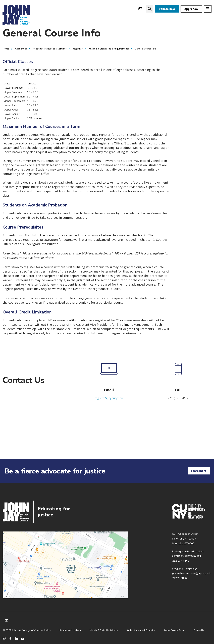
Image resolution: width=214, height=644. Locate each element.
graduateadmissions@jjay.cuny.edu (192, 573)
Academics (21, 55)
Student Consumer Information (141, 630)
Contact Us (199, 630)
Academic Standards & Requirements (109, 55)
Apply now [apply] (191, 9)
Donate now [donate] (167, 9)
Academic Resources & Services (50, 55)
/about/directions (65, 565)
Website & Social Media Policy (104, 630)
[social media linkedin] (16, 638)
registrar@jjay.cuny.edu (109, 405)
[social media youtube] (23, 638)
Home (6, 55)
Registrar (78, 55)
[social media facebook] (10, 638)
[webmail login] (140, 9)
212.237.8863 (180, 578)
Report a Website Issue (70, 630)
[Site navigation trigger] (208, 9)
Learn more (199, 471)
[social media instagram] (4, 638)
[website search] (150, 9)
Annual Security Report (174, 630)
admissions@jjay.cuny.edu (186, 556)
